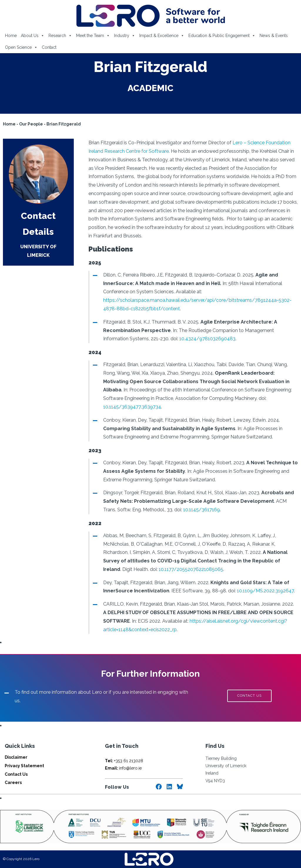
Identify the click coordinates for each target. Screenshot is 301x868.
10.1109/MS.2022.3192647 (265, 591)
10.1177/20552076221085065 (191, 569)
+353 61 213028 (124, 761)
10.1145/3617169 (201, 510)
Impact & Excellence (162, 36)
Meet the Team (93, 36)
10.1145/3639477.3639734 (132, 407)
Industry (125, 36)
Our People (31, 124)
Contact (49, 47)
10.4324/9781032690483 (207, 339)
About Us (33, 36)
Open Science (21, 47)
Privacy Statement (24, 766)
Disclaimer (16, 757)
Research (60, 36)
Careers (13, 782)
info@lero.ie (123, 768)
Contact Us (16, 774)
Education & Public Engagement (222, 36)
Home (11, 36)
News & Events (274, 36)
